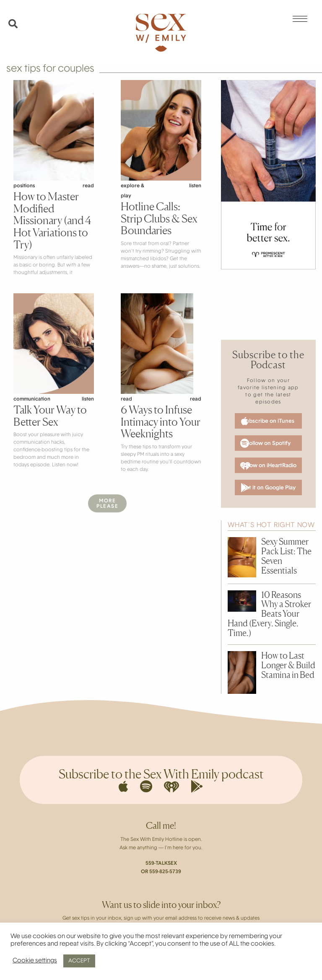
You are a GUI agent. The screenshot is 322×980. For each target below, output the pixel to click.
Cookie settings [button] (35, 961)
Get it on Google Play (268, 488)
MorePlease (107, 504)
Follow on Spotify (265, 443)
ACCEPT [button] (79, 961)
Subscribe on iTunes (268, 421)
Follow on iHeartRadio (268, 466)
